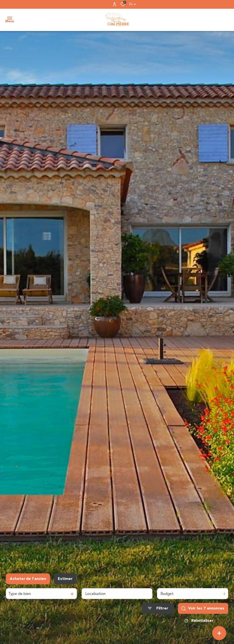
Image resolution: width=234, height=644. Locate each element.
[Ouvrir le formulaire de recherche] (158, 610)
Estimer (65, 580)
